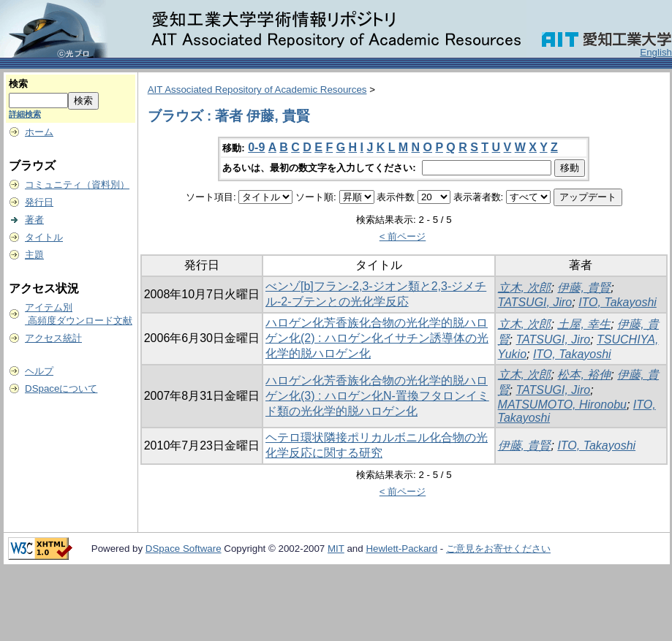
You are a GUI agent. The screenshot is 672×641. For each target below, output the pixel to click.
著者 (34, 220)
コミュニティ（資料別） (77, 185)
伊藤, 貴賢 (584, 288)
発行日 (39, 202)
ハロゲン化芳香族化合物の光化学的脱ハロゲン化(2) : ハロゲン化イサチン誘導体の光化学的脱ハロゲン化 (377, 338)
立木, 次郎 (525, 288)
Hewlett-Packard (401, 549)
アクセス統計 (53, 338)
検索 (18, 84)
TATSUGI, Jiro (535, 302)
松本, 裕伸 (584, 375)
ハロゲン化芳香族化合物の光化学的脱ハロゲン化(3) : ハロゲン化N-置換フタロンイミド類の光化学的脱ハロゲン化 (377, 396)
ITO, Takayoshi (618, 302)
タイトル (44, 237)
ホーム (39, 132)
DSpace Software (184, 549)
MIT (336, 549)
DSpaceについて (61, 388)
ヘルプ (39, 371)
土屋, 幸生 (584, 324)
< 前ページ (403, 236)
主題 (34, 255)
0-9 (256, 147)
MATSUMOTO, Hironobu (562, 405)
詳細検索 (25, 114)
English (656, 52)
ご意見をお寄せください (498, 549)
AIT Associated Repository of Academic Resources (257, 90)
